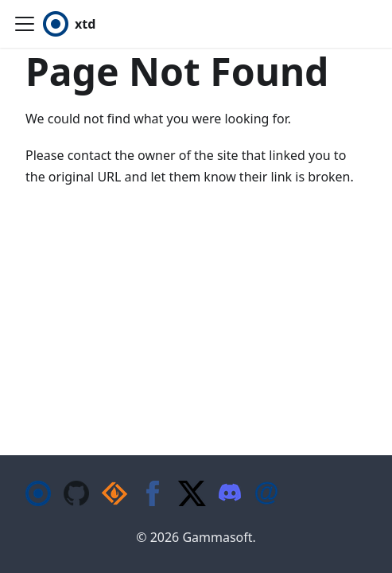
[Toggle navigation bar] (25, 24)
